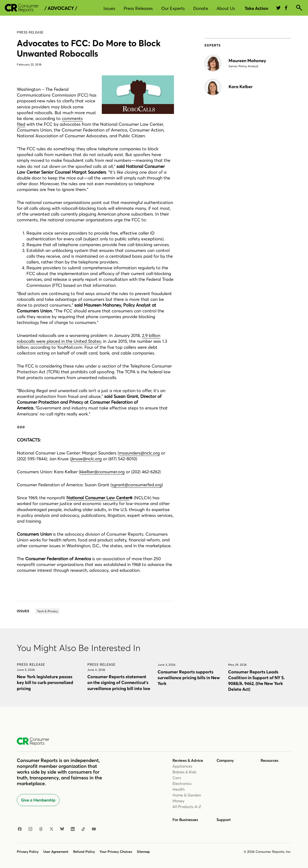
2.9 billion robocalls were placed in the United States (89, 338)
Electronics (182, 783)
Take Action (256, 8)
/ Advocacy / (61, 8)
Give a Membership (38, 800)
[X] (51, 829)
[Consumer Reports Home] (35, 742)
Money (178, 801)
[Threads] (41, 829)
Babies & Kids (184, 772)
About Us (226, 8)
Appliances (182, 766)
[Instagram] (30, 829)
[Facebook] (20, 829)
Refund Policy (84, 852)
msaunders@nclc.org (139, 453)
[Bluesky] (62, 829)
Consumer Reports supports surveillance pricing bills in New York (189, 678)
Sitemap (143, 852)
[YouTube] (94, 829)
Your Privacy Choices (116, 852)
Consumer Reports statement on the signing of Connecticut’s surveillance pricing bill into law (119, 682)
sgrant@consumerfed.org (137, 485)
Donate (201, 8)
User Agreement (56, 852)
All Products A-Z (187, 807)
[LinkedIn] (73, 829)
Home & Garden (187, 795)
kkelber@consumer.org (102, 472)
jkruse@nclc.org (87, 459)
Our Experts (173, 8)
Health (179, 789)
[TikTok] (83, 829)
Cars (177, 778)
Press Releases (138, 8)
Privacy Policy (28, 852)
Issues (109, 8)
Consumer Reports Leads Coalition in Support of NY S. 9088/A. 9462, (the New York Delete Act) (256, 681)
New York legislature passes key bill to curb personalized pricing (45, 682)
